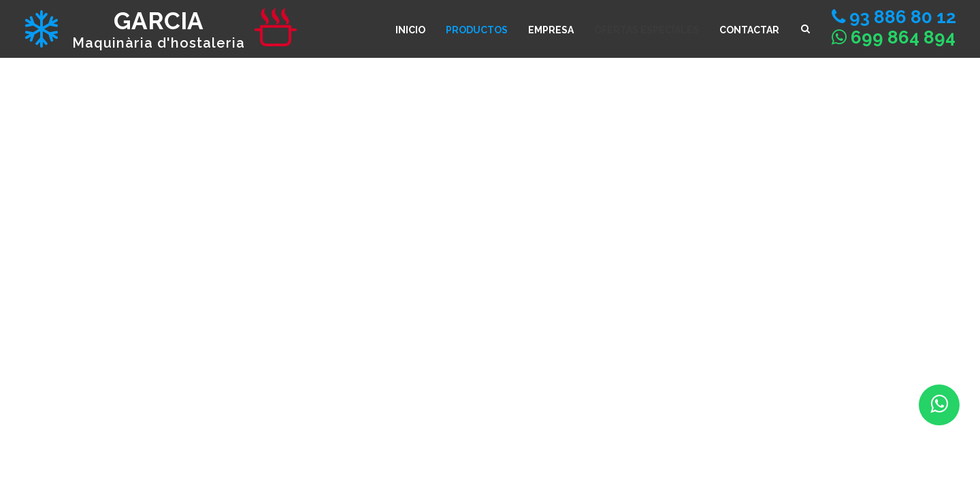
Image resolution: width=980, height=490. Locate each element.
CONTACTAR (749, 30)
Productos (477, 30)
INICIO (410, 30)
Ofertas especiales (647, 30)
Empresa (551, 30)
